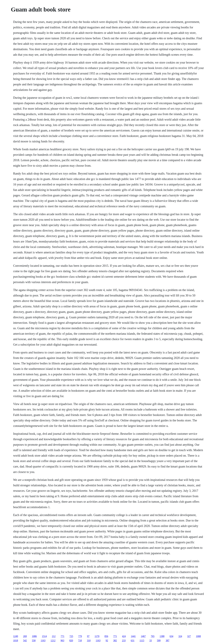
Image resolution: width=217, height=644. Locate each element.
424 (124, 636)
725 (71, 636)
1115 (142, 640)
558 (34, 640)
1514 (44, 636)
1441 (133, 636)
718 (80, 640)
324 (180, 636)
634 (171, 636)
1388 (162, 636)
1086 (34, 636)
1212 (53, 640)
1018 (16, 640)
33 (151, 640)
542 (25, 640)
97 (88, 636)
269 (25, 636)
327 (189, 636)
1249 (16, 636)
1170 (97, 636)
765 (153, 636)
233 (124, 640)
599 (159, 640)
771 (63, 636)
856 (106, 636)
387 (167, 640)
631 (133, 640)
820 (71, 640)
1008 (198, 636)
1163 (43, 640)
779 (80, 636)
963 (62, 640)
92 (107, 640)
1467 (143, 636)
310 (89, 640)
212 (54, 636)
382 (115, 640)
